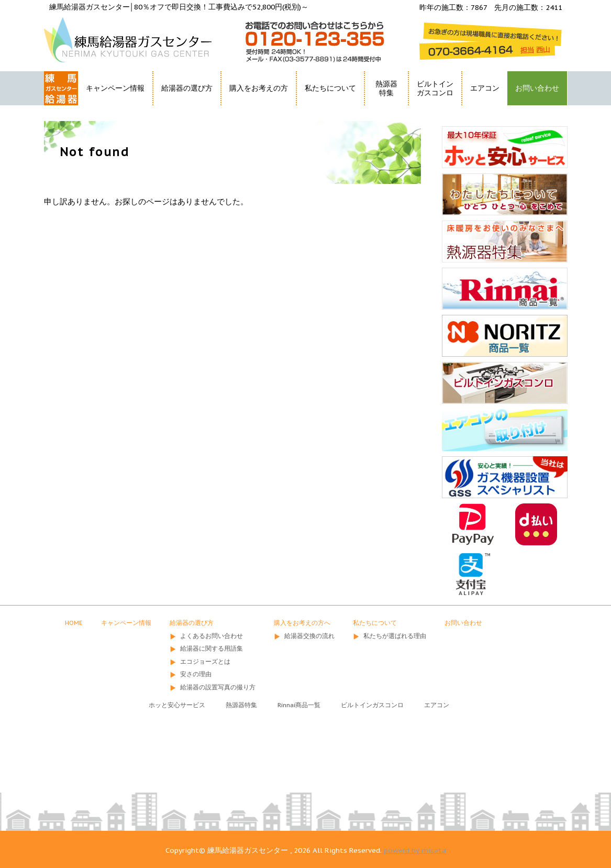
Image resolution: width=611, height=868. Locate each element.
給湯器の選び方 (187, 88)
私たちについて (330, 88)
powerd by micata (414, 850)
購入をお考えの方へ (302, 623)
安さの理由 (196, 674)
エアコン (485, 88)
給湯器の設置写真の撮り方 (218, 687)
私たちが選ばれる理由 (395, 636)
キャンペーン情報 (115, 88)
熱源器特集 (386, 88)
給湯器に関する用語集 (212, 648)
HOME (56, 107)
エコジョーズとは (205, 661)
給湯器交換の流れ (309, 636)
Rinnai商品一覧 (299, 705)
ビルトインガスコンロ (435, 88)
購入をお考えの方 (259, 88)
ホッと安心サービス (177, 705)
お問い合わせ (537, 88)
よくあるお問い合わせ (212, 636)
